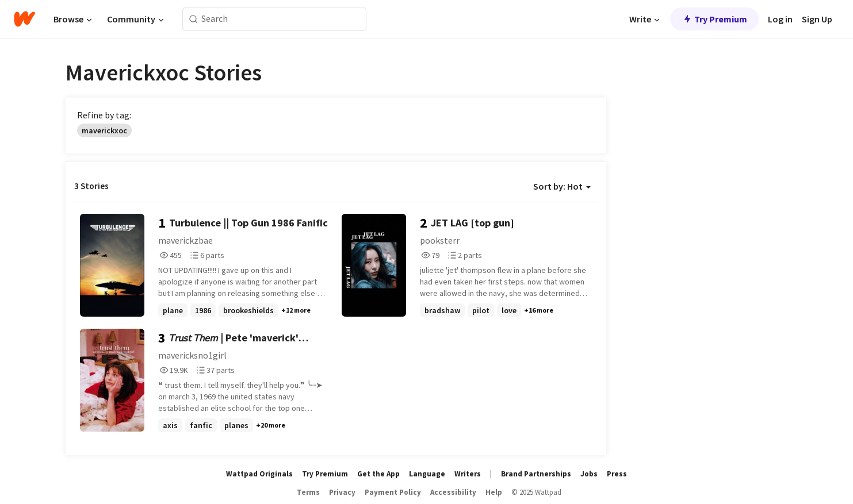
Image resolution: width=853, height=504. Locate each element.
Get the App (378, 474)
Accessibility (453, 492)
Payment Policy (393, 492)
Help (494, 492)
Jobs (589, 474)
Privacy (342, 492)
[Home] (24, 19)
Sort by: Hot (562, 186)
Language (427, 474)
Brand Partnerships (536, 474)
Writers (468, 474)
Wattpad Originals (259, 474)
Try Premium (714, 19)
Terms (308, 492)
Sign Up (817, 19)
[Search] (194, 19)
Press (617, 474)
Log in (780, 19)
